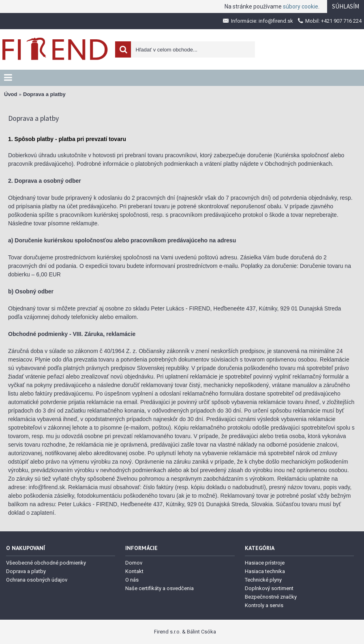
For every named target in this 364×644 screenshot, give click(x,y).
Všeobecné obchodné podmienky (46, 563)
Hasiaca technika (265, 571)
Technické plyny (263, 580)
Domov (134, 563)
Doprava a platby (44, 94)
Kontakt (134, 571)
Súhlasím (346, 6)
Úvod (11, 94)
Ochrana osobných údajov (37, 580)
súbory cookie (301, 6)
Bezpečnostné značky (271, 597)
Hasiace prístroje (265, 563)
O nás (132, 580)
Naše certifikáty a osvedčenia (160, 588)
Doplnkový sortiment (269, 588)
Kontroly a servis (264, 605)
